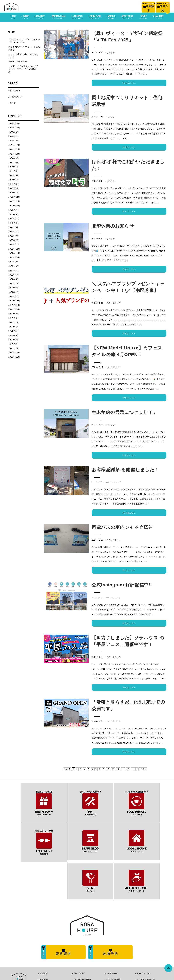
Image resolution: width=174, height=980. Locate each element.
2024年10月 (14, 153)
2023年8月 (14, 214)
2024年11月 (14, 149)
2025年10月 (14, 127)
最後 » (143, 769)
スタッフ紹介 (143, 965)
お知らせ (111, 52)
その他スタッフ (114, 302)
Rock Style (82, 951)
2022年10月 (14, 257)
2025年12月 (14, 123)
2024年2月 (14, 188)
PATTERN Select (82, 934)
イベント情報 (143, 959)
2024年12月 (14, 145)
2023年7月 (14, 218)
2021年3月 (14, 339)
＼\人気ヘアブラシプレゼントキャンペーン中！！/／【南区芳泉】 (23, 68)
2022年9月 (14, 261)
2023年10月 (14, 205)
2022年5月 (14, 279)
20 (128, 769)
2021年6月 (14, 326)
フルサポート (143, 940)
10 (108, 769)
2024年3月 (14, 183)
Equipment (113, 928)
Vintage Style (83, 955)
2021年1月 (14, 348)
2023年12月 (14, 196)
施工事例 (141, 946)
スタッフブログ (144, 952)
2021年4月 (14, 335)
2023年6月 (14, 222)
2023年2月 (14, 240)
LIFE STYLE (79, 939)
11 (113, 769)
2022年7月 (14, 270)
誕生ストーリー (144, 928)
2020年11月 (14, 356)
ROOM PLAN (79, 960)
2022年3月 (14, 287)
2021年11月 (14, 304)
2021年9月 (14, 313)
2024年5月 (14, 175)
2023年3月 (14, 235)
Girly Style (82, 947)
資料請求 (44, 928)
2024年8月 (14, 162)
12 (118, 769)
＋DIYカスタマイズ (146, 934)
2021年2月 (14, 343)
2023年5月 (14, 227)
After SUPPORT (115, 940)
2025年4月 (14, 136)
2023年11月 (14, 201)
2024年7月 (14, 166)
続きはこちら (129, 82)
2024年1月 (14, 192)
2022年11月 (14, 253)
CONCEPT (79, 928)
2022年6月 (14, 274)
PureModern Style (85, 943)
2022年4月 (14, 283)
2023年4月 (14, 231)
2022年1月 (14, 296)
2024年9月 (14, 158)
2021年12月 (14, 300)
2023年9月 (14, 209)
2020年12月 (14, 352)
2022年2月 (14, 292)
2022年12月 (14, 248)
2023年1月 (14, 244)
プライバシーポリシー (50, 946)
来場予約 (44, 934)
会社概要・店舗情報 (49, 940)
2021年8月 (14, 317)
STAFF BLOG (114, 934)
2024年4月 (14, 179)
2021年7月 (14, 322)
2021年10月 (14, 309)
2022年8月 (14, 266)
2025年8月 (14, 132)
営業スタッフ (14, 90)
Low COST (112, 946)
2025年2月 (14, 140)
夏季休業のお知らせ (18, 61)
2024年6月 (14, 170)
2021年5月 (14, 330)
